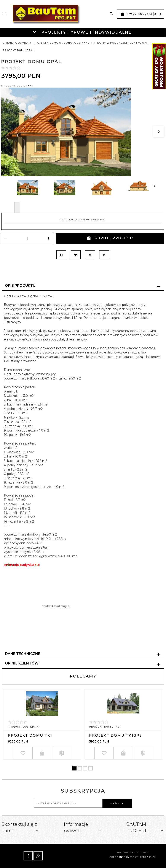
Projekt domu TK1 (30, 735)
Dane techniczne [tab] (23, 654)
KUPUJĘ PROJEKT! (110, 238)
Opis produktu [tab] (20, 286)
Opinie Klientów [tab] (22, 663)
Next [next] (17, 207)
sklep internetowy (124, 857)
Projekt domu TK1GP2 (116, 735)
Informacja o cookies (133, 852)
